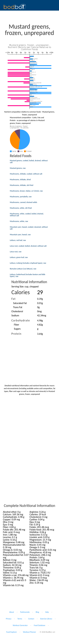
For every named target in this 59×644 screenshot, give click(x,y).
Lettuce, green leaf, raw (19, 257)
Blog (37, 612)
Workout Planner (29, 632)
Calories (21, 292)
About (12, 612)
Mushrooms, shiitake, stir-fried (22, 185)
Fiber (17, 325)
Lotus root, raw (16, 252)
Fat (14, 299)
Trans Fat (18, 307)
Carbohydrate (21, 320)
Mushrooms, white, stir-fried (21, 208)
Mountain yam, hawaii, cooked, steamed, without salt (29, 228)
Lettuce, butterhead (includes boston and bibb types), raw (28, 275)
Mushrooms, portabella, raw (21, 197)
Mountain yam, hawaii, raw (20, 235)
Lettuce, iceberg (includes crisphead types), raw (28, 263)
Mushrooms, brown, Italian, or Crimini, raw (26, 191)
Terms (20, 619)
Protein (17, 334)
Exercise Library (46, 619)
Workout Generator (20, 625)
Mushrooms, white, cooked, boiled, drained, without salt (27, 215)
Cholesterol (17, 311)
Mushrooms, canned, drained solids (24, 202)
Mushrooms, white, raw (19, 221)
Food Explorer (11, 632)
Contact (31, 619)
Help (47, 612)
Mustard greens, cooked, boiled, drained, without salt (29, 161)
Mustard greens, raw (18, 168)
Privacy (9, 619)
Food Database (39, 625)
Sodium (15, 315)
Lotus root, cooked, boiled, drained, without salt (28, 246)
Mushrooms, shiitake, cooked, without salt (26, 174)
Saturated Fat (20, 303)
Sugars (17, 329)
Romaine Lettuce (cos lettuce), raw (23, 269)
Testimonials (25, 612)
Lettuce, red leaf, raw (18, 240)
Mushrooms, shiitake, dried (20, 180)
